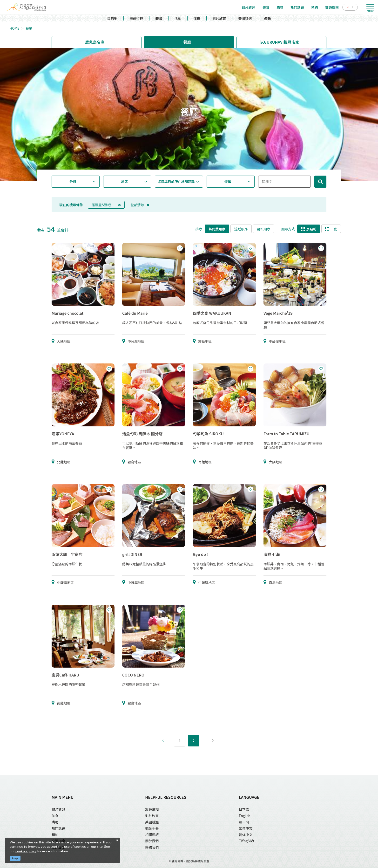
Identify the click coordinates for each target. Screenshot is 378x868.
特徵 (228, 182)
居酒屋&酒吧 (106, 205)
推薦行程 (136, 18)
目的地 (112, 18)
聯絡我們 (152, 847)
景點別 (309, 229)
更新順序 (263, 229)
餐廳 (29, 28)
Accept (15, 858)
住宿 (197, 18)
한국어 (244, 822)
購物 (55, 822)
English (245, 816)
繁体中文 (246, 828)
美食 (55, 816)
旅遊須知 (152, 809)
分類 (73, 182)
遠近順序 (241, 229)
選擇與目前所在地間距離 (176, 182)
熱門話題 (58, 828)
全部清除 (140, 205)
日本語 (244, 809)
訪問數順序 (217, 229)
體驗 (159, 18)
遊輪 (268, 18)
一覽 (331, 229)
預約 (55, 834)
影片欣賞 (219, 18)
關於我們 (152, 841)
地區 (125, 182)
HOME (14, 28)
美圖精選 (245, 18)
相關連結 (152, 834)
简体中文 (246, 834)
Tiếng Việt (247, 841)
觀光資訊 (58, 809)
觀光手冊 (152, 828)
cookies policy (26, 851)
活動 (178, 18)
